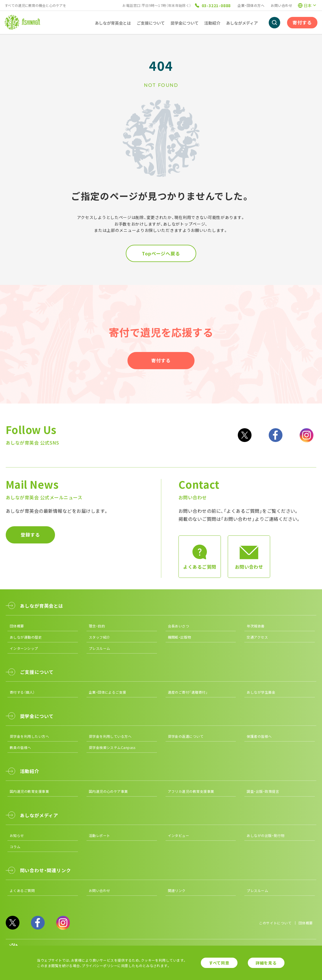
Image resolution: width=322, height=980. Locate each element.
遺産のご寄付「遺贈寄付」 (188, 692)
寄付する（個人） (22, 692)
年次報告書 (256, 626)
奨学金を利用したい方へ (29, 736)
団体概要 (17, 626)
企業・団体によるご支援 (108, 692)
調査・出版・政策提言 (263, 791)
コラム (15, 847)
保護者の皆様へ (259, 736)
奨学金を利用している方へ (110, 736)
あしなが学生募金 (261, 692)
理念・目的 (97, 626)
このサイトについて (275, 923)
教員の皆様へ (20, 747)
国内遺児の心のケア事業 (108, 791)
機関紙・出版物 (179, 637)
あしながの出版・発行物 (265, 835)
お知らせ (17, 835)
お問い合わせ (281, 5)
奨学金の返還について (186, 736)
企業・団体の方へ (251, 5)
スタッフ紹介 (100, 637)
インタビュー (179, 835)
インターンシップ (24, 648)
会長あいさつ (179, 626)
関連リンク (177, 890)
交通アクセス (257, 637)
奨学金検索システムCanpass (112, 747)
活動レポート (100, 835)
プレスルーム (100, 648)
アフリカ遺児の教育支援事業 (191, 791)
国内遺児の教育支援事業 (29, 791)
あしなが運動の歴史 (26, 637)
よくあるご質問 (22, 890)
